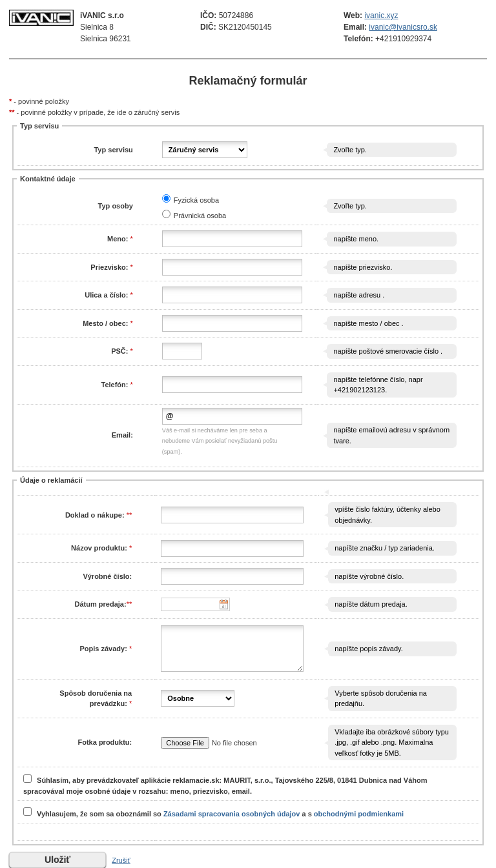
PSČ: (120, 351)
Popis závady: (104, 649)
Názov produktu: (99, 548)
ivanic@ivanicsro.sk (403, 27)
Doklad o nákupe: (96, 515)
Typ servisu (113, 150)
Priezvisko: (109, 267)
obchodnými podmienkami (359, 813)
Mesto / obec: (105, 323)
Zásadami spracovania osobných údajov (232, 813)
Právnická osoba (200, 216)
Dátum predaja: (101, 604)
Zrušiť (121, 860)
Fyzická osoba (196, 200)
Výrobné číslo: (107, 576)
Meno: (118, 239)
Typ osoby (116, 206)
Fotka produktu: (105, 742)
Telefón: (114, 385)
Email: (122, 435)
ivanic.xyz (381, 15)
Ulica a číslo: (106, 295)
